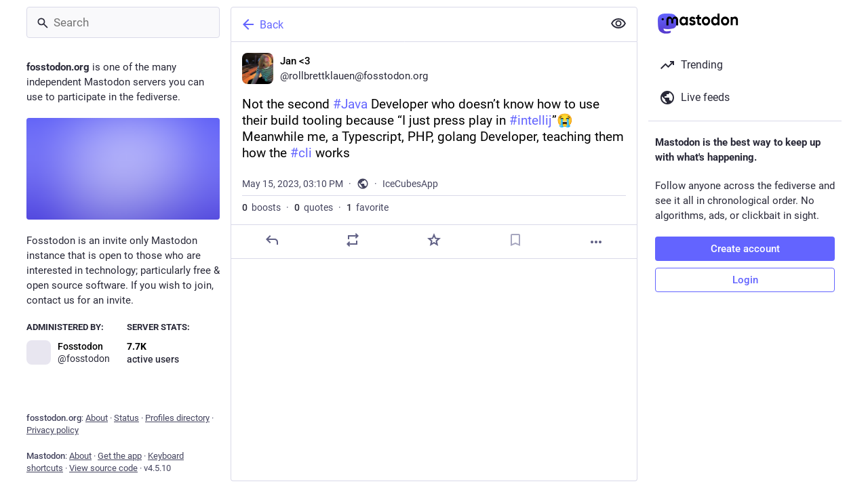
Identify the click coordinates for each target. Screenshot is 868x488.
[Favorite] (434, 240)
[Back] (416, 24)
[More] (596, 242)
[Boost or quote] (353, 240)
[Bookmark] (515, 240)
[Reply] (272, 240)
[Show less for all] (618, 24)
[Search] (123, 22)
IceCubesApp (410, 184)
